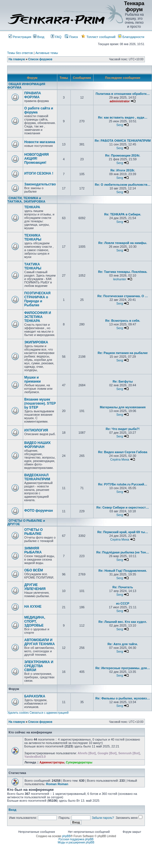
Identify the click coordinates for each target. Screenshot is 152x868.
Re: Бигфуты (123, 381)
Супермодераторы (79, 762)
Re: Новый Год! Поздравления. (123, 571)
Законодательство (40, 184)
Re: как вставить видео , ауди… (123, 117)
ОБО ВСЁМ (34, 570)
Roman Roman (57, 784)
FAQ (56, 37)
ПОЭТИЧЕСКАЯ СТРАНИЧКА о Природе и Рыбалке (37, 299)
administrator (119, 101)
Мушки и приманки (33, 379)
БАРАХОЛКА (35, 696)
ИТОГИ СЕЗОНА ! (39, 173)
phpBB (66, 836)
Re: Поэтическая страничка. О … (122, 296)
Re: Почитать (123, 587)
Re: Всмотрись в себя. (123, 321)
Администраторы (52, 762)
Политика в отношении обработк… (123, 94)
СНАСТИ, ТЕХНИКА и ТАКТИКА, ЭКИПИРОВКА (26, 200)
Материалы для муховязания (123, 407)
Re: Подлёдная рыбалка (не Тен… (123, 552)
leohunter (120, 279)
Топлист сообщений (98, 37)
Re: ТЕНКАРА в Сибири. (122, 214)
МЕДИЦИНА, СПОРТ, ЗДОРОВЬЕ (35, 621)
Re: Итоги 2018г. (123, 170)
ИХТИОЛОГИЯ (36, 430)
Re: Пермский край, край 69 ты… (123, 532)
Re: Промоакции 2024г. (123, 155)
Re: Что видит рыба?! (123, 429)
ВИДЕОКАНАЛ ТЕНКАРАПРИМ (37, 477)
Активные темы (47, 53)
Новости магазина (40, 142)
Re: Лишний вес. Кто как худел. (123, 622)
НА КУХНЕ (33, 607)
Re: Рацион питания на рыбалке (123, 353)
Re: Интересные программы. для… (123, 668)
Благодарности (131, 37)
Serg (120, 125)
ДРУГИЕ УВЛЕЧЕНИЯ (35, 587)
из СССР (123, 603)
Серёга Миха (120, 459)
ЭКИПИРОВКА (36, 342)
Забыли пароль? (103, 818)
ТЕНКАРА (32, 207)
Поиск (71, 37)
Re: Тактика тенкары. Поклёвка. (123, 272)
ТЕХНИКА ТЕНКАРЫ (33, 237)
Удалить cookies (18, 713)
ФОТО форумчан (38, 511)
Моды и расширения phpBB (76, 842)
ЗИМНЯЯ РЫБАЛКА (33, 550)
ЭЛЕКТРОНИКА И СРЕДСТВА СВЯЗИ (39, 666)
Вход (39, 37)
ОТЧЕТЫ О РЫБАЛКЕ (34, 532)
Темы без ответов (20, 53)
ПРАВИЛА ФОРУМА (33, 95)
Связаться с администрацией (49, 713)
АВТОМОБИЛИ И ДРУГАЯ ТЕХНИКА (39, 642)
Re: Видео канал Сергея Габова (123, 452)
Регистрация (20, 37)
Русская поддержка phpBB (76, 839)
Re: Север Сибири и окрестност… (123, 507)
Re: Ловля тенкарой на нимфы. (123, 243)
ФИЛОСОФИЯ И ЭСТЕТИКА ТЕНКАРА (38, 317)
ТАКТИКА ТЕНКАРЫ (33, 266)
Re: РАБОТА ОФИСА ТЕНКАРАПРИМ (123, 141)
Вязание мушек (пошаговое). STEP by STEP (40, 403)
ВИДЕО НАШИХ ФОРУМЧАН (38, 445)
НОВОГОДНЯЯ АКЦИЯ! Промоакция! (37, 159)
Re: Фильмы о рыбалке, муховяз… (123, 698)
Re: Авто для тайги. (123, 644)
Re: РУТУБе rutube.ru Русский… (123, 484)
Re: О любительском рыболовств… (122, 185)
